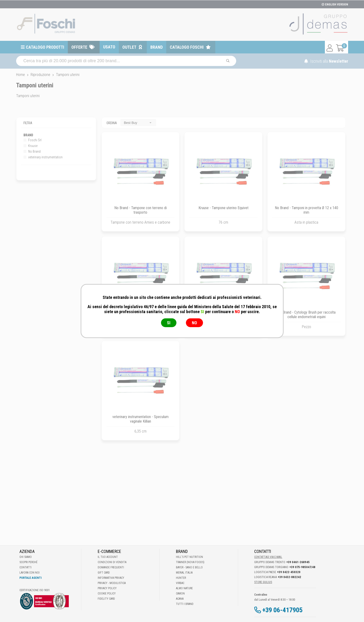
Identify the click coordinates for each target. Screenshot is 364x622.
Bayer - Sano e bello (189, 567)
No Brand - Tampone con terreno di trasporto (141, 210)
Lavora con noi (30, 573)
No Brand (32, 151)
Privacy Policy (107, 588)
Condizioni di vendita (112, 562)
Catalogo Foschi (187, 47)
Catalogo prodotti (45, 47)
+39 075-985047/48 (302, 567)
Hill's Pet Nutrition (189, 557)
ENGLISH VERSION (335, 5)
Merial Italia (184, 573)
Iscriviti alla (326, 61)
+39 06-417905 (282, 610)
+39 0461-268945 (298, 562)
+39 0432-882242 (289, 577)
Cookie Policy (107, 594)
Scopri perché (28, 562)
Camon (180, 594)
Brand (157, 47)
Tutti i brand (185, 604)
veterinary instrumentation (43, 157)
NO (194, 323)
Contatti (25, 567)
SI (169, 323)
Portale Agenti (30, 578)
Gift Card (104, 573)
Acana (180, 599)
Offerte (79, 47)
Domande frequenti (111, 567)
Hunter (181, 578)
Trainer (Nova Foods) (190, 562)
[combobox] (138, 123)
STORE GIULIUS (263, 582)
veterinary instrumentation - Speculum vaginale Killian (141, 419)
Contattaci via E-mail (268, 557)
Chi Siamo (26, 557)
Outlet (129, 47)
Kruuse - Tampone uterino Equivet (223, 208)
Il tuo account (108, 557)
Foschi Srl (32, 140)
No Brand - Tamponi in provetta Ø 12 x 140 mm (306, 210)
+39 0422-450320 (289, 572)
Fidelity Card (106, 599)
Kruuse (30, 146)
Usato (109, 47)
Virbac (180, 583)
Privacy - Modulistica (112, 583)
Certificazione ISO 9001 (35, 590)
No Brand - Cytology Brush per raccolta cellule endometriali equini (306, 315)
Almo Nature (184, 588)
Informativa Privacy (111, 578)
